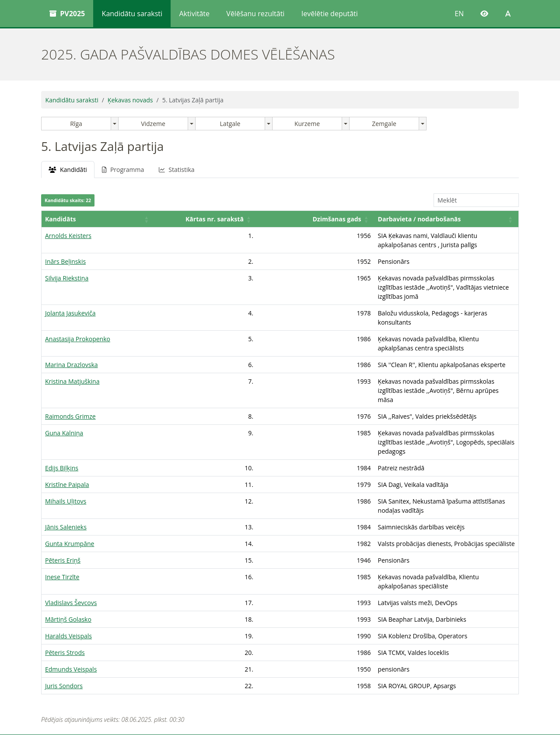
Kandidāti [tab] (68, 170)
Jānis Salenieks (66, 472)
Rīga (76, 124)
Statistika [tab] (177, 170)
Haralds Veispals (68, 572)
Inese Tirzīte (62, 522)
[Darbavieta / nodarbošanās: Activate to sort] (382, 224)
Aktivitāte (194, 14)
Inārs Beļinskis (65, 261)
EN (459, 14)
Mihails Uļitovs (66, 455)
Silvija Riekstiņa (67, 278)
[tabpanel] (280, 409)
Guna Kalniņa (64, 396)
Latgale (230, 124)
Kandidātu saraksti (132, 14)
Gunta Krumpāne (70, 488)
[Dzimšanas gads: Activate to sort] (214, 224)
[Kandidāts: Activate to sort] (76, 224)
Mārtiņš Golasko (68, 555)
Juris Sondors (64, 621)
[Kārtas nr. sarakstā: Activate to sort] (147, 224)
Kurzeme (307, 124)
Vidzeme (153, 124)
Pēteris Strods (65, 588)
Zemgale (384, 124)
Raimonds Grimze (70, 380)
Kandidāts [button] (60, 228)
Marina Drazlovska (72, 346)
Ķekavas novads (130, 100)
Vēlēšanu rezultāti (255, 14)
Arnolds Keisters (68, 245)
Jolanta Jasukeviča (70, 304)
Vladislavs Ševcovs (71, 538)
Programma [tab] (123, 170)
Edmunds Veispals (71, 605)
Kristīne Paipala (67, 439)
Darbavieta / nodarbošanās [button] (291, 228)
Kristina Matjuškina (72, 363)
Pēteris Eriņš (63, 505)
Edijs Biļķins (62, 422)
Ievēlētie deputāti (330, 14)
